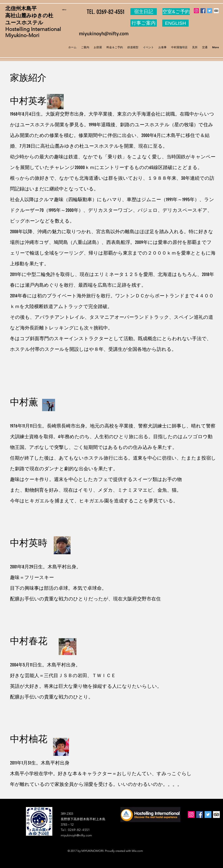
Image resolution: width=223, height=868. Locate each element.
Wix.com (137, 851)
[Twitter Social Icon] (210, 11)
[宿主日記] (144, 12)
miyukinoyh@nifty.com (104, 33)
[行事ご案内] (144, 23)
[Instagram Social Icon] (196, 11)
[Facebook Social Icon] (203, 11)
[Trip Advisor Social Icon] (216, 11)
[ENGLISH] (175, 23)
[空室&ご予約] (176, 12)
